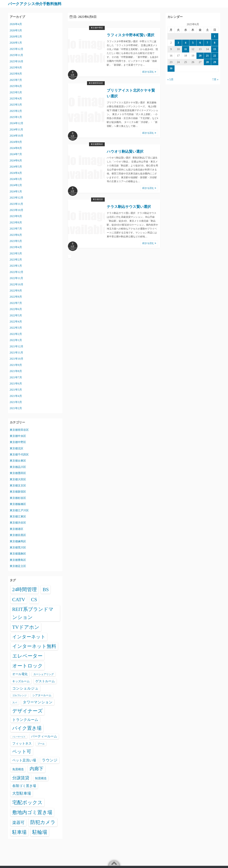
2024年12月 (17, 123)
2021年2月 (16, 408)
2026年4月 (16, 24)
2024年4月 (16, 173)
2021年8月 (16, 371)
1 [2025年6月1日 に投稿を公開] (215, 36)
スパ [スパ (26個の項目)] (15, 703)
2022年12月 (17, 272)
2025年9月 (16, 67)
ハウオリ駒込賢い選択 (125, 151)
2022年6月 (16, 309)
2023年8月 (16, 222)
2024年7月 (16, 154)
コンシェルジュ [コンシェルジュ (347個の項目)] (25, 688)
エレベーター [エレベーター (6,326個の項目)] (27, 656)
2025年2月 (16, 111)
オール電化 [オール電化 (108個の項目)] (20, 674)
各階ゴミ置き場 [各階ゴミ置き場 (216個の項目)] (24, 786)
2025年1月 (16, 117)
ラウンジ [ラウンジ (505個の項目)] (50, 760)
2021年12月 (17, 346)
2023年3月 (16, 253)
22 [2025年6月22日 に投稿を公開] (215, 55)
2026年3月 (16, 30)
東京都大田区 (18, 479)
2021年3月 (16, 402)
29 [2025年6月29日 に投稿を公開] (215, 62)
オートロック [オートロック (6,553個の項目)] (27, 666)
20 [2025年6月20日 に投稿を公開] (200, 55)
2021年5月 (16, 390)
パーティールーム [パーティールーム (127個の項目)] (44, 736)
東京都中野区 (97, 28)
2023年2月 (16, 260)
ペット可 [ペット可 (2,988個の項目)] (22, 752)
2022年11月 (16, 278)
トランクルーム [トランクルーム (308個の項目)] (25, 720)
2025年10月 (17, 61)
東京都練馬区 (18, 541)
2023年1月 (16, 266)
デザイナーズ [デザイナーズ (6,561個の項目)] (27, 711)
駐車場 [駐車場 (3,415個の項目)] (19, 832)
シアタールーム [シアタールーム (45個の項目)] (42, 695)
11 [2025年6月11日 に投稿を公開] (186, 49)
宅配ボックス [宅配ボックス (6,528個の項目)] (27, 802)
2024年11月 (16, 129)
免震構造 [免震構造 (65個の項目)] (18, 769)
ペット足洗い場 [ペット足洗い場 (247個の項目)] (24, 760)
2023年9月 (16, 216)
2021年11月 (16, 352)
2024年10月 (17, 136)
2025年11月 (16, 55)
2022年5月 (16, 315)
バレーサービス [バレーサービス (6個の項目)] (19, 737)
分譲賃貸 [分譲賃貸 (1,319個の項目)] (21, 778)
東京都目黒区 (18, 535)
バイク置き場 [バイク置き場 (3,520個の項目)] (27, 728)
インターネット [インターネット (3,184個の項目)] (29, 637)
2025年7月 (16, 80)
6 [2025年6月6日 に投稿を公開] (200, 43)
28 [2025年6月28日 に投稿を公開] (207, 62)
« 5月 (170, 79)
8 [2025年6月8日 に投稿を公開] (215, 43)
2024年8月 (16, 148)
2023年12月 (17, 198)
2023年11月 (16, 204)
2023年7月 (16, 229)
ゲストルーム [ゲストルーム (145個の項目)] (45, 681)
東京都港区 (17, 529)
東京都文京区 (18, 486)
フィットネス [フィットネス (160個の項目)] (22, 743)
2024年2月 (16, 185)
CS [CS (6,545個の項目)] (34, 599)
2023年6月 (16, 235)
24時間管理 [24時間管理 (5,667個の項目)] (25, 589)
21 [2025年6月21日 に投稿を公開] (207, 55)
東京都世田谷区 (96, 83)
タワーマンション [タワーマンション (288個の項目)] (38, 702)
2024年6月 (16, 160)
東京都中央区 (18, 436)
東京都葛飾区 (18, 554)
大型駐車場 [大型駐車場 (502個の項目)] (22, 793)
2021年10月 (17, 359)
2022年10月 (17, 284)
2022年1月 (16, 340)
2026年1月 (16, 43)
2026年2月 (16, 36)
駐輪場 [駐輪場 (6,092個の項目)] (40, 832)
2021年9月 (16, 365)
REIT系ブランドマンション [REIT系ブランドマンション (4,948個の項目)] (33, 613)
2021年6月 (16, 383)
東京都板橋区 (18, 504)
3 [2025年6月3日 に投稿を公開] (178, 43)
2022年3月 (16, 328)
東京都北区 (98, 199)
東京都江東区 (18, 516)
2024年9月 (16, 142)
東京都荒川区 (18, 547)
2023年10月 (17, 210)
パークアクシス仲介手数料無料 (37, 4)
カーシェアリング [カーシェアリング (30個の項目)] (44, 674)
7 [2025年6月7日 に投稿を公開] (207, 43)
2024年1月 (16, 191)
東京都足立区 (18, 566)
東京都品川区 (18, 467)
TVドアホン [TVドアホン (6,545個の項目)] (26, 627)
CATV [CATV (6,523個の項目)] (19, 599)
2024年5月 (16, 167)
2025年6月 (16, 86)
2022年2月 (16, 334)
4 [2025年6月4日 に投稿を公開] (186, 43)
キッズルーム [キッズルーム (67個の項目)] (21, 681)
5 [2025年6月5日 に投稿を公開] (193, 43)
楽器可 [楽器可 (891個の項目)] (18, 823)
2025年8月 (16, 74)
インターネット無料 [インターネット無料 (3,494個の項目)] (34, 646)
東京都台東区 (18, 461)
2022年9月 (16, 290)
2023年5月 (16, 241)
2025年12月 (17, 49)
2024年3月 (16, 179)
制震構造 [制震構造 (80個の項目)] (41, 778)
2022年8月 (16, 297)
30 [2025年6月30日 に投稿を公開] (171, 68)
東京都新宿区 (18, 492)
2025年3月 (16, 105)
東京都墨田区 (18, 473)
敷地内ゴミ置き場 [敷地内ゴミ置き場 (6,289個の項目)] (32, 812)
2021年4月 (16, 396)
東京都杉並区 (18, 498)
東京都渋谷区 (18, 523)
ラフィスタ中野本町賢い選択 (131, 35)
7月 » (215, 79)
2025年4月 (16, 98)
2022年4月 (16, 321)
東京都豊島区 (97, 144)
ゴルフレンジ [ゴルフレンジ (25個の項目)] (19, 695)
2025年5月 (16, 92)
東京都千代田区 (19, 455)
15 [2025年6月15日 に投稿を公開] (215, 49)
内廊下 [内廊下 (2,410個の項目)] (37, 769)
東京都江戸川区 (19, 510)
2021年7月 (16, 377)
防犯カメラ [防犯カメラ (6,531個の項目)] (43, 822)
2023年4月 (16, 247)
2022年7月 (16, 303)
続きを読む (149, 72)
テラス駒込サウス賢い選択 (129, 207)
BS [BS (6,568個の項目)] (46, 589)
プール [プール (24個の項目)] (41, 744)
